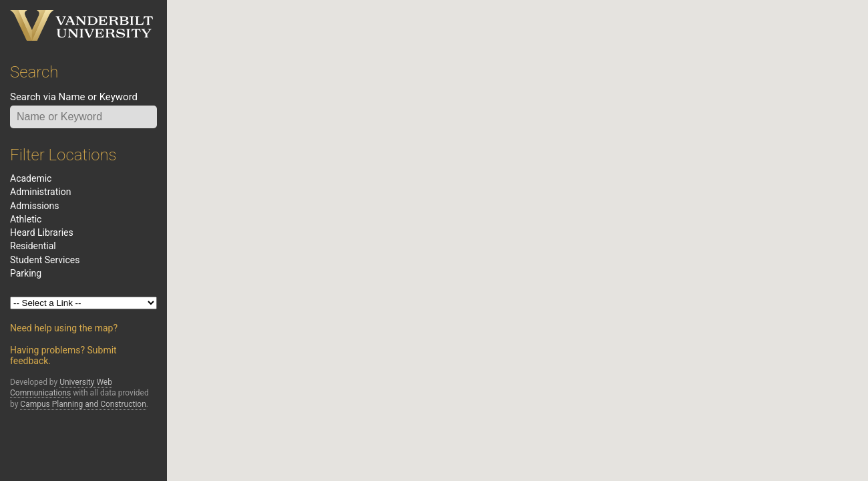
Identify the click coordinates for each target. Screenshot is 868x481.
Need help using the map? (64, 328)
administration (40, 192)
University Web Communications (61, 387)
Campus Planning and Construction (83, 404)
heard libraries (42, 232)
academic (31, 178)
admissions (35, 206)
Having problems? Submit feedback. (63, 355)
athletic (26, 219)
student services (45, 260)
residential (33, 246)
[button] (694, 179)
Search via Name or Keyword (74, 97)
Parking (26, 273)
